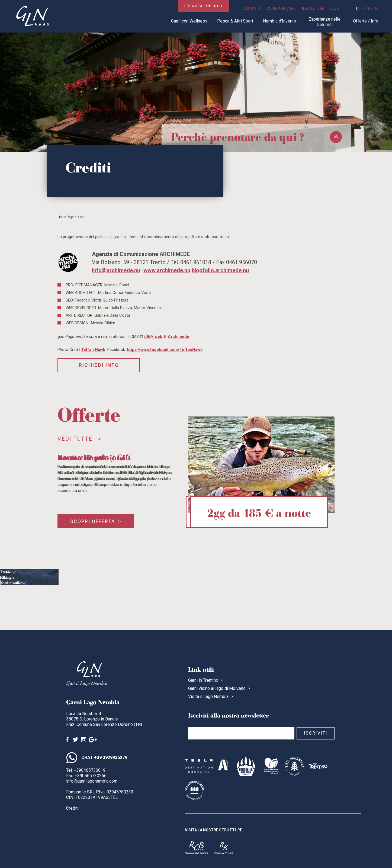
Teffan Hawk (93, 350)
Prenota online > (204, 6)
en (367, 8)
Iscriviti (316, 733)
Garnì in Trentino (203, 680)
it (358, 8)
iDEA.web (153, 337)
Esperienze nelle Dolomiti (324, 22)
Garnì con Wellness (189, 21)
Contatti (253, 8)
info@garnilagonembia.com (92, 781)
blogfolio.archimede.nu (220, 270)
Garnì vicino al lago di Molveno (217, 688)
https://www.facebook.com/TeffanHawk (165, 350)
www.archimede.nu (167, 270)
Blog (334, 8)
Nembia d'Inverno (279, 21)
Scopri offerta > (96, 521)
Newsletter (313, 8)
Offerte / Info (366, 21)
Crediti (72, 808)
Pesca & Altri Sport (235, 21)
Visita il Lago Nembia (208, 696)
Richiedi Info (99, 365)
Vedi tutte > (79, 439)
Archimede (179, 337)
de (376, 8)
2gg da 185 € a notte (259, 512)
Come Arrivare (281, 8)
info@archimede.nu (116, 270)
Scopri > (32, 592)
